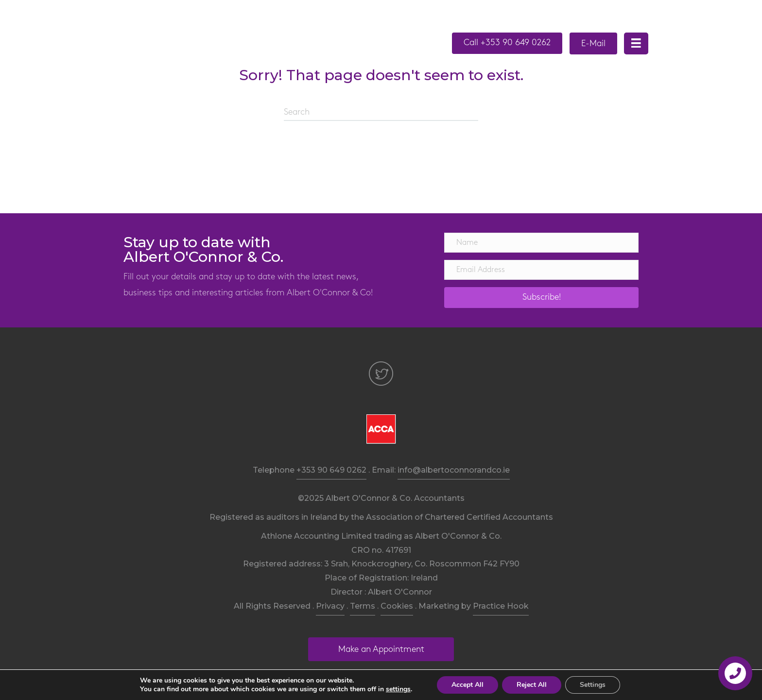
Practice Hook (501, 606)
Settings (593, 685)
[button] (507, 43)
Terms (363, 606)
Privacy (330, 606)
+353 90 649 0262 (331, 470)
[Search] (381, 113)
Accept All (468, 685)
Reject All (532, 685)
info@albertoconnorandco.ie (454, 470)
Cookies (397, 606)
